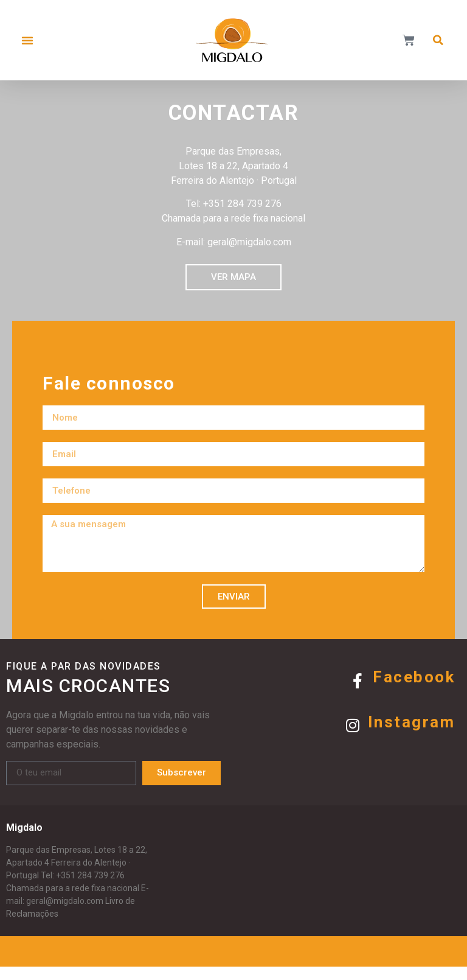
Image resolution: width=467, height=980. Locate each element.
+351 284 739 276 (90, 889)
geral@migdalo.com (65, 915)
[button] (27, 40)
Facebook (414, 691)
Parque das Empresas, (49, 864)
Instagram (412, 735)
